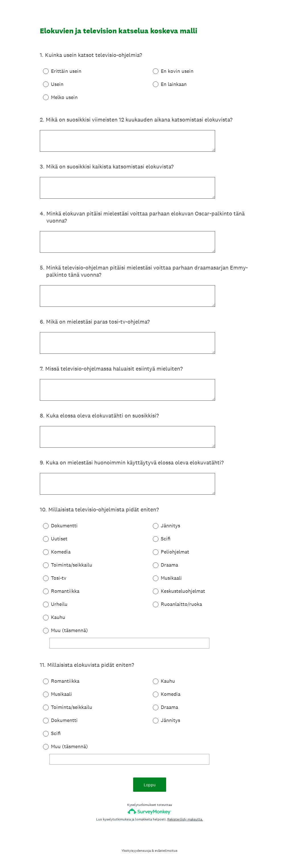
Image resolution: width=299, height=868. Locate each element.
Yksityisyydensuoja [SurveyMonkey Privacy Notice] (136, 851)
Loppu (150, 785)
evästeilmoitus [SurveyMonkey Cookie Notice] (166, 851)
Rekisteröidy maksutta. (185, 819)
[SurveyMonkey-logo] (149, 811)
